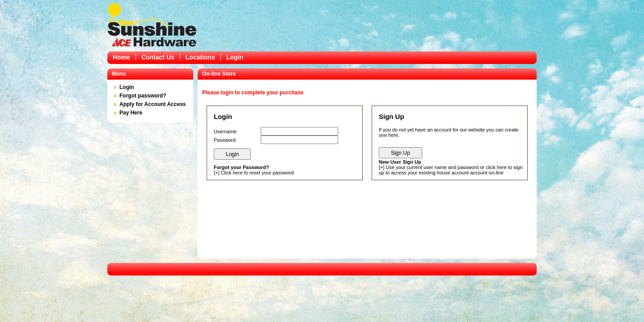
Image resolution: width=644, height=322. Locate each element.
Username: (226, 131)
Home (121, 57)
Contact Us (158, 57)
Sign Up (400, 153)
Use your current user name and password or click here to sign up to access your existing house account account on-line (451, 170)
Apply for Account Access (153, 104)
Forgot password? (143, 96)
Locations (200, 57)
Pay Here (131, 113)
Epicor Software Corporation (152, 25)
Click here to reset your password (257, 173)
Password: (225, 140)
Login (235, 57)
